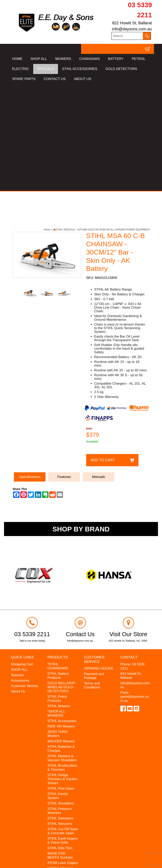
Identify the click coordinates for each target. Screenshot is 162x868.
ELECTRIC (21, 69)
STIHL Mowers (59, 599)
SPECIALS (46, 69)
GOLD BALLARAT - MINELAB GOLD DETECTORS (62, 580)
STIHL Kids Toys (60, 741)
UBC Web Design (29, 861)
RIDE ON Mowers (61, 619)
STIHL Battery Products (58, 569)
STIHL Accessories (62, 614)
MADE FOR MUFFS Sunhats (60, 748)
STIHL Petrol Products (57, 592)
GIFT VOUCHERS (61, 786)
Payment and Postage (94, 569)
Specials (18, 568)
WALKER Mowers (61, 634)
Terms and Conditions (92, 579)
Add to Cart (103, 353)
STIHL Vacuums (60, 717)
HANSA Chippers (61, 761)
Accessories (20, 574)
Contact (129, 551)
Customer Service (25, 579)
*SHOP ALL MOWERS (56, 607)
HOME (17, 59)
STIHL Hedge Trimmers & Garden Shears (62, 672)
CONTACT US (55, 79)
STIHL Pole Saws (61, 682)
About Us (18, 584)
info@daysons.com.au (132, 29)
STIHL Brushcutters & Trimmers (62, 661)
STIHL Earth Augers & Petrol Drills (63, 734)
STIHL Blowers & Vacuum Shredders (62, 651)
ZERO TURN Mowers (57, 627)
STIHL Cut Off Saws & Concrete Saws (63, 724)
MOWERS (63, 59)
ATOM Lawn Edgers (63, 756)
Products (58, 551)
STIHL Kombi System (58, 689)
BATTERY (116, 59)
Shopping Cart (22, 557)
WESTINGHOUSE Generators (62, 769)
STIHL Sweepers (60, 711)
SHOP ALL (39, 59)
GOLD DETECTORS (121, 69)
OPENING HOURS (99, 562)
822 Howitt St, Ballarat (132, 23)
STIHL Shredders (61, 696)
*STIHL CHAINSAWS (58, 559)
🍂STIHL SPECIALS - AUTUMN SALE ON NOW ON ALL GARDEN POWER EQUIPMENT (102, 123)
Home (47, 123)
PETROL (138, 59)
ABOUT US (83, 79)
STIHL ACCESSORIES (80, 69)
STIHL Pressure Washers (60, 704)
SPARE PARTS (24, 79)
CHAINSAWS (90, 59)
